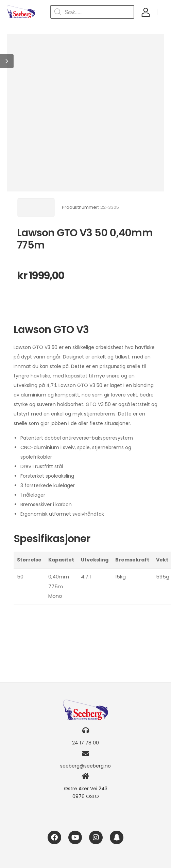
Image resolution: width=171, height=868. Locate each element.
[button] (7, 61)
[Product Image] (85, 113)
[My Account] (146, 12)
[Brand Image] (36, 207)
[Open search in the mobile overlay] (92, 12)
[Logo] (21, 12)
